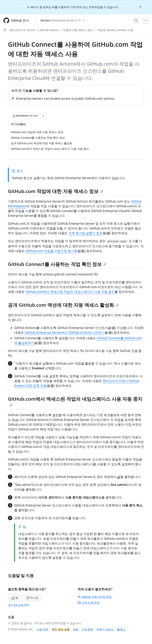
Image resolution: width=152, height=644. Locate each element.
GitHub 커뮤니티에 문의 (95, 597)
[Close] (141, 6)
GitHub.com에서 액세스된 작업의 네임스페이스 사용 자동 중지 (70, 292)
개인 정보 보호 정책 (18, 605)
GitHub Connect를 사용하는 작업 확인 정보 (57, 264)
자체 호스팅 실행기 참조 (85, 233)
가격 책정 (87, 629)
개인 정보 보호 (60, 629)
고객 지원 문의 (89, 602)
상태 (76, 629)
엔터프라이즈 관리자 (22, 30)
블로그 (121, 629)
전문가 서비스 (105, 629)
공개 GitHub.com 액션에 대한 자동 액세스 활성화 (63, 305)
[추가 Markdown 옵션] (43, 116)
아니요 (32, 598)
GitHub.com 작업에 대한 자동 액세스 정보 (56, 191)
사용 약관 (43, 629)
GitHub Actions (49, 30)
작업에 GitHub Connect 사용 (115, 30)
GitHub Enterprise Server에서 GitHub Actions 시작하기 (65, 333)
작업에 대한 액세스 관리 (78, 30)
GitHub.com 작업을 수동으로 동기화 (51, 251)
